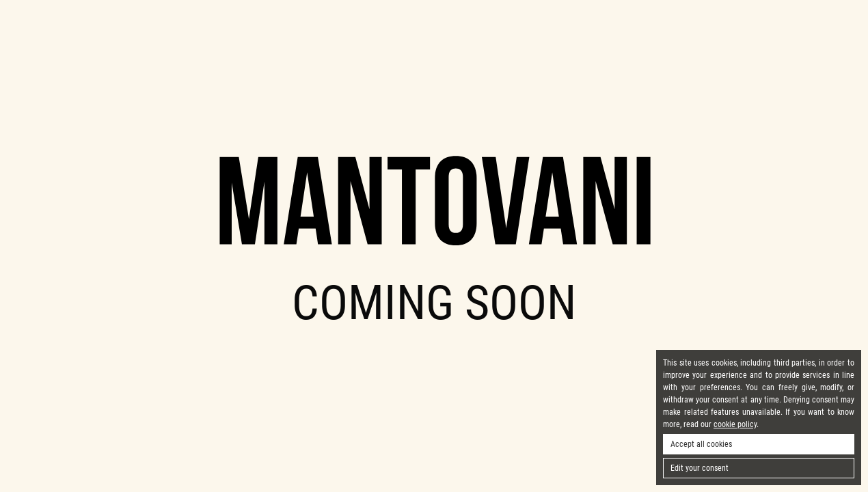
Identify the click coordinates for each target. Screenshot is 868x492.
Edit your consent (700, 468)
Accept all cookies (701, 444)
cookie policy (735, 424)
